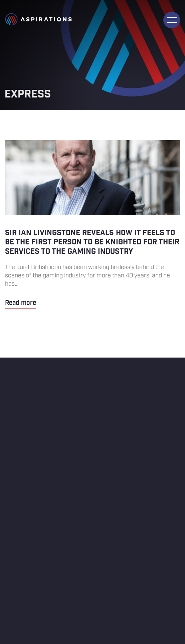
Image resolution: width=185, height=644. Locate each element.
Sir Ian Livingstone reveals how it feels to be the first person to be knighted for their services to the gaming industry (93, 225)
